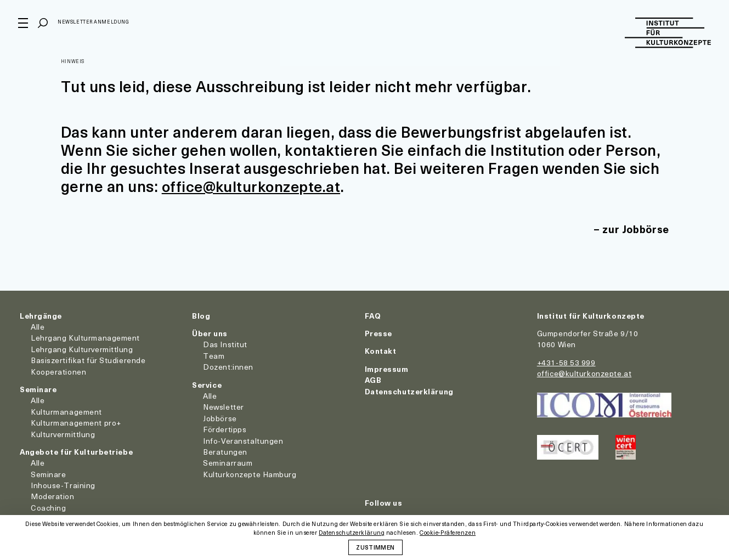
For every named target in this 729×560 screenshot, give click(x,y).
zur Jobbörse (635, 228)
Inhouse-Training (63, 485)
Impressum (387, 368)
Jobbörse (220, 418)
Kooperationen (58, 371)
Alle (38, 327)
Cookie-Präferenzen (448, 533)
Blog (201, 315)
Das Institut (225, 344)
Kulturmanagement (66, 411)
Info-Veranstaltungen (243, 440)
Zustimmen (375, 547)
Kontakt (381, 351)
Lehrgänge (41, 315)
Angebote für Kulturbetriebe (76, 451)
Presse (378, 333)
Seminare (38, 389)
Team (214, 355)
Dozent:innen (228, 367)
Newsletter (224, 407)
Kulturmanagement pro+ (76, 423)
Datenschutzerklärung (409, 391)
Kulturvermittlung (63, 434)
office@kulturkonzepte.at (254, 186)
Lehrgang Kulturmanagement (85, 338)
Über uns (210, 333)
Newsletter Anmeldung (95, 24)
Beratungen (225, 451)
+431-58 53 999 (566, 362)
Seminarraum (228, 463)
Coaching (48, 507)
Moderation (53, 496)
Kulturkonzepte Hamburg (250, 474)
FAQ (373, 315)
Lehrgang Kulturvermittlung (82, 349)
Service (207, 384)
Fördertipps (225, 429)
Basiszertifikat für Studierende (88, 360)
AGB (373, 380)
